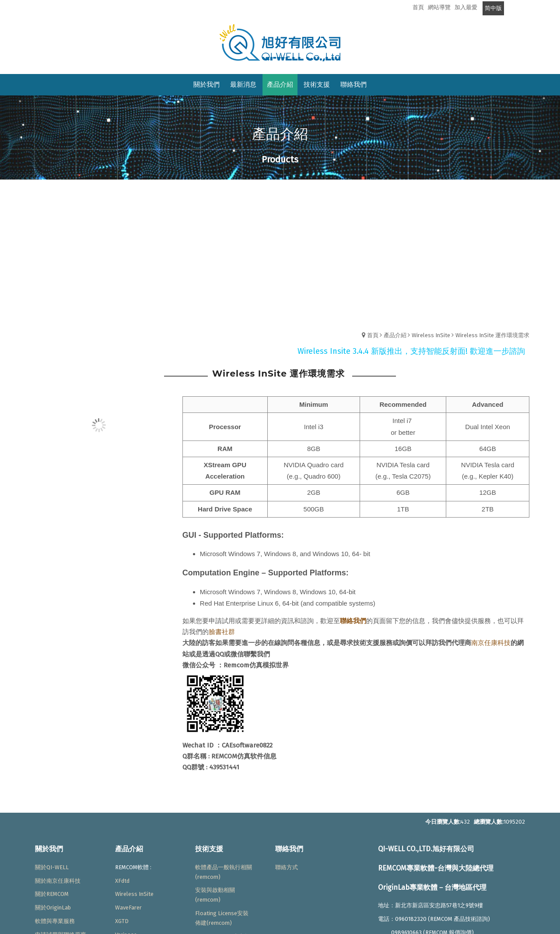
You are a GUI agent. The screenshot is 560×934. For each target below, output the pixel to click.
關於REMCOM (52, 894)
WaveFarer (128, 908)
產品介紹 (395, 335)
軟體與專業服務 (55, 921)
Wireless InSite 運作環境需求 (492, 335)
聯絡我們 (353, 621)
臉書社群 (222, 632)
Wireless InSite (431, 335)
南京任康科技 (491, 643)
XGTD (122, 921)
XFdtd (122, 881)
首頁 (373, 335)
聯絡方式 (287, 867)
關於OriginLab (53, 908)
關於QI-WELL (52, 867)
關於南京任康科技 (58, 881)
